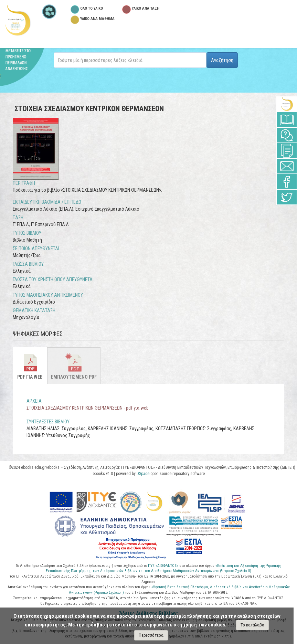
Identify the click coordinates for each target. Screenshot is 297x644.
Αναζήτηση (222, 60)
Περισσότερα (151, 635)
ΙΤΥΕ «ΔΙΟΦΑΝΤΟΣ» (163, 566)
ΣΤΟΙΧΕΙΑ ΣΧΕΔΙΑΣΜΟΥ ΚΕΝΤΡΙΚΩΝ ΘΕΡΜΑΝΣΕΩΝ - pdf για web (88, 408)
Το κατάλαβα (252, 625)
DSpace (143, 474)
